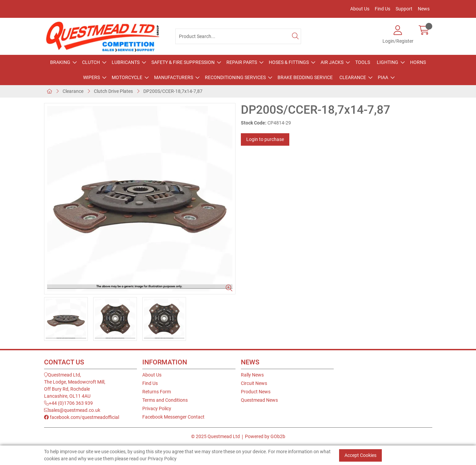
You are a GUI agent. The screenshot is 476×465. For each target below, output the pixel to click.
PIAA (383, 77)
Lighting (388, 62)
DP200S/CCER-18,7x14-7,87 (173, 91)
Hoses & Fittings (289, 62)
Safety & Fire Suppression (183, 62)
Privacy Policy (157, 408)
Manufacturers (174, 77)
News (424, 9)
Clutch (91, 62)
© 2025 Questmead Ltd (215, 436)
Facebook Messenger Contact (173, 417)
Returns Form (157, 392)
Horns (418, 62)
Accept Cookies (360, 455)
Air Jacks (332, 62)
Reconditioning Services (235, 77)
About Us (360, 9)
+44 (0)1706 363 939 (68, 403)
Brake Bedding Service (305, 77)
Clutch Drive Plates (113, 91)
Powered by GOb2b (265, 436)
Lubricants (126, 62)
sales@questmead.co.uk (72, 410)
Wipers (91, 77)
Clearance (353, 77)
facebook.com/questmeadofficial (82, 417)
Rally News (252, 375)
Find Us (382, 9)
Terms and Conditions (165, 400)
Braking (60, 62)
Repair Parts (242, 62)
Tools (363, 62)
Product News (256, 392)
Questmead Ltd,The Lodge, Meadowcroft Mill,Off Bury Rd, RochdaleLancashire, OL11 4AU (75, 385)
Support (404, 9)
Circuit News (254, 383)
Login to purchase (265, 139)
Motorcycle (127, 77)
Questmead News (259, 400)
